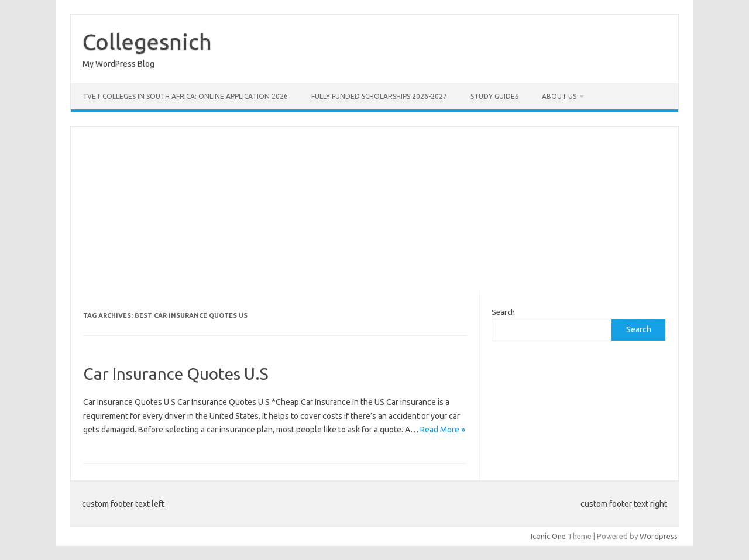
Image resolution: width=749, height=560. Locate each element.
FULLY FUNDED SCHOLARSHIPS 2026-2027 (379, 96)
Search (503, 312)
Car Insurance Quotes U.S (176, 374)
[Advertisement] (374, 209)
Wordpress (659, 536)
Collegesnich (147, 42)
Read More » (443, 430)
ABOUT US (559, 96)
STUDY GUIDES (494, 96)
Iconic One (548, 536)
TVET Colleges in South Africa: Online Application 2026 (185, 96)
